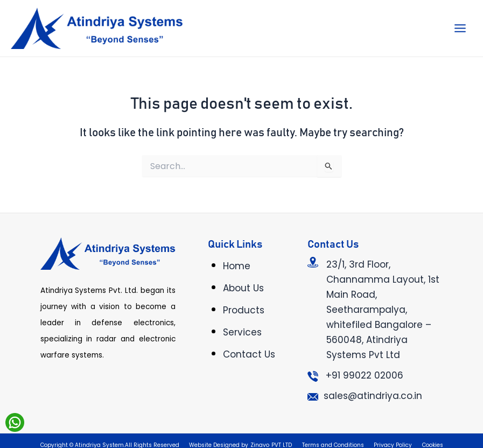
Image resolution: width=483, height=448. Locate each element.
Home (237, 266)
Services (242, 332)
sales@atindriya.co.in (373, 396)
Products (244, 310)
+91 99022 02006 (365, 375)
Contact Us (249, 354)
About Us (243, 288)
